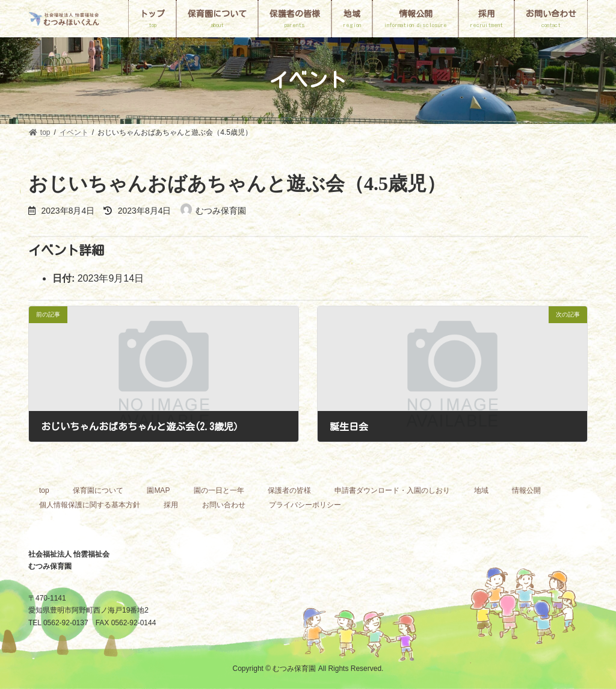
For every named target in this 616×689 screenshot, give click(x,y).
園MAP (158, 490)
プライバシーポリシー (305, 505)
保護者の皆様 (289, 490)
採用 (171, 505)
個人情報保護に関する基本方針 (90, 505)
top (44, 490)
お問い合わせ (224, 505)
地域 (481, 490)
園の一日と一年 (219, 490)
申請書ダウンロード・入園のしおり (392, 490)
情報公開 (526, 490)
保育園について (98, 490)
